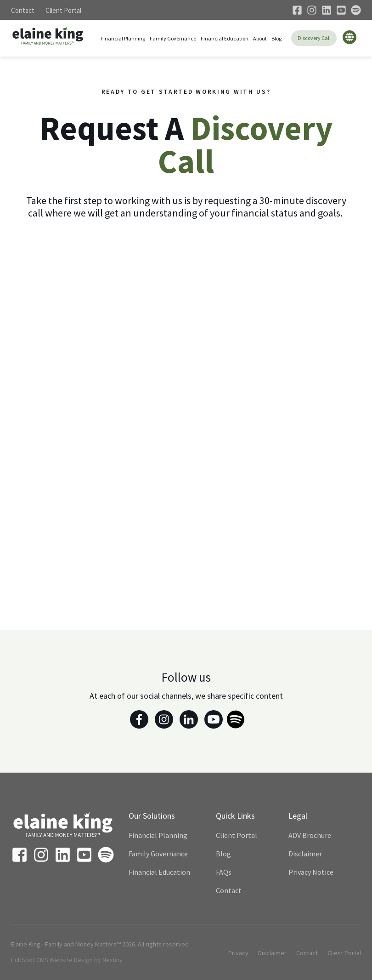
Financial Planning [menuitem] (158, 835)
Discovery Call (314, 38)
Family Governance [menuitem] (158, 854)
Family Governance (173, 38)
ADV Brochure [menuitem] (310, 835)
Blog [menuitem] (223, 854)
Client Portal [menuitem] (237, 835)
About (260, 38)
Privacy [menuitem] (238, 953)
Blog (276, 38)
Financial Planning (123, 38)
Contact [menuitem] (229, 890)
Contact (23, 10)
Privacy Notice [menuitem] (311, 872)
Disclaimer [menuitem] (305, 854)
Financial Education (225, 38)
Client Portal (63, 10)
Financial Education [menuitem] (159, 872)
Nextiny (113, 960)
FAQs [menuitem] (224, 872)
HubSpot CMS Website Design (52, 960)
